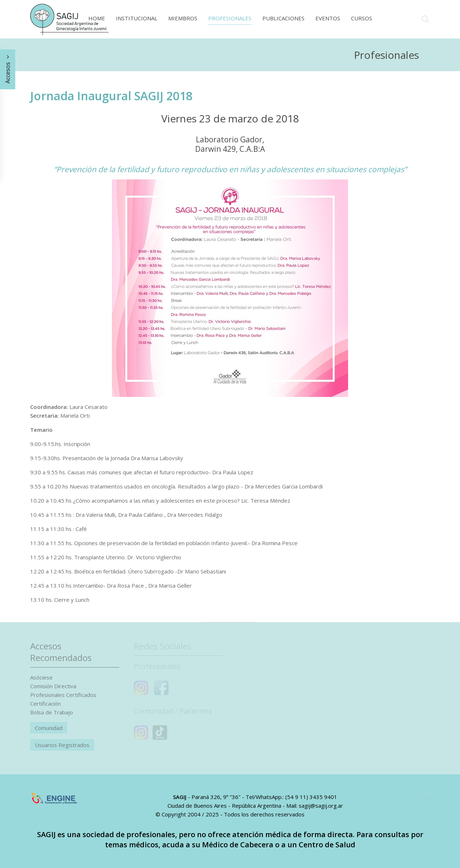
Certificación (45, 703)
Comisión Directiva (53, 686)
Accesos (8, 69)
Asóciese (41, 677)
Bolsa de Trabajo (52, 712)
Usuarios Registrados (62, 745)
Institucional (137, 18)
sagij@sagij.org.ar (321, 806)
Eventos (328, 18)
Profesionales (230, 18)
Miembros (183, 18)
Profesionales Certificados (63, 695)
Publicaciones (283, 18)
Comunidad (49, 728)
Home (97, 18)
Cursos (362, 18)
